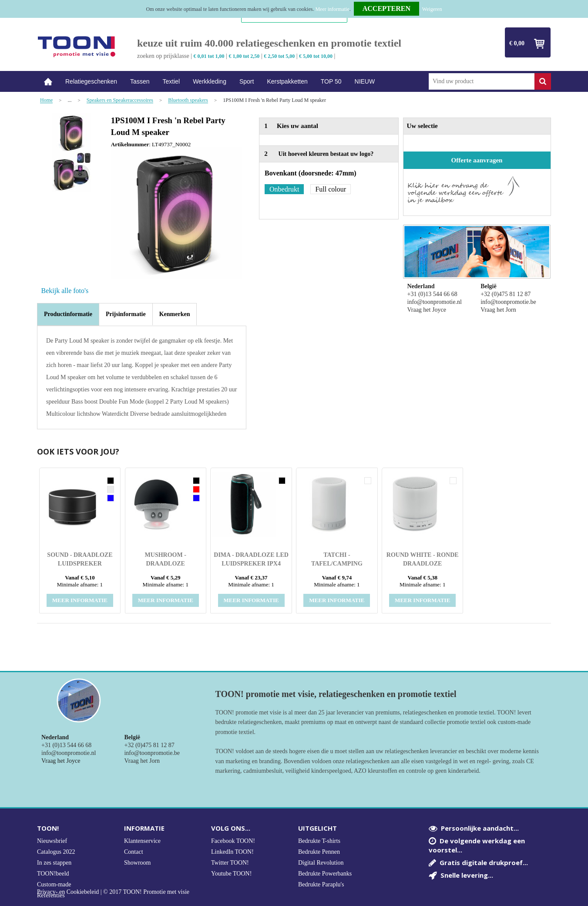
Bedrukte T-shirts (319, 841)
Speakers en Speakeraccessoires (120, 100)
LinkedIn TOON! (232, 852)
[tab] (68, 314)
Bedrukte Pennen (319, 852)
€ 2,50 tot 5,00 (279, 56)
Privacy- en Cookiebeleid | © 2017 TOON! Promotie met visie (113, 892)
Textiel (171, 81)
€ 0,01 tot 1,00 (209, 56)
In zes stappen (54, 863)
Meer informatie (332, 9)
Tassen (140, 81)
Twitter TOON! (230, 863)
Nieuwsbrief (52, 841)
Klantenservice (142, 841)
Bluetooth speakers (188, 100)
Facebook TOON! (233, 841)
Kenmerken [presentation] (175, 314)
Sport (247, 81)
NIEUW (365, 81)
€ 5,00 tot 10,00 (316, 56)
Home (48, 82)
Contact (134, 852)
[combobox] (482, 81)
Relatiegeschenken (91, 81)
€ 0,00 (517, 43)
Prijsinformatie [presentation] (126, 314)
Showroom (137, 863)
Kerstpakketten (287, 81)
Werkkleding (210, 81)
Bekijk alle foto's (65, 291)
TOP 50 (331, 81)
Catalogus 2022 (56, 852)
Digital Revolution (321, 863)
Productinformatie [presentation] (68, 314)
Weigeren (432, 9)
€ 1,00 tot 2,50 (244, 56)
